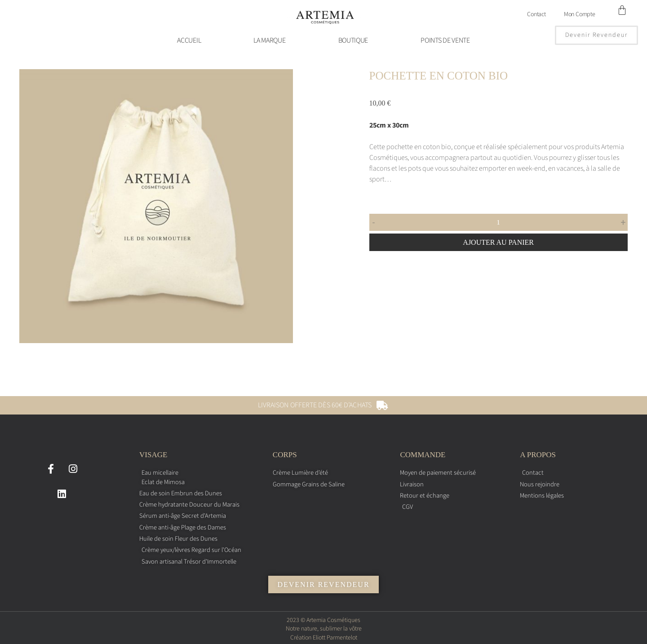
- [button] (374, 222)
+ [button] (623, 222)
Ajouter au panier (498, 242)
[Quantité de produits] (499, 222)
